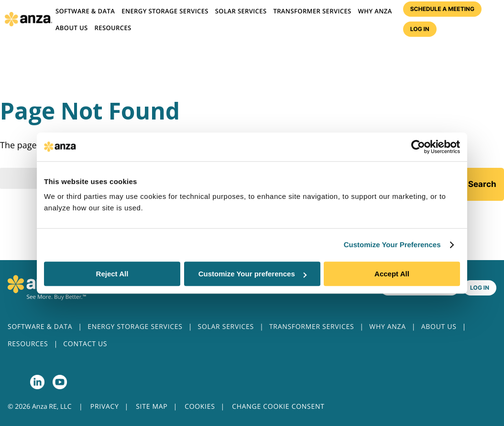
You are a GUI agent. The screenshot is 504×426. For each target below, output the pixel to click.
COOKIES (200, 407)
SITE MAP (152, 407)
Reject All (112, 274)
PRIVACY (105, 407)
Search (482, 184)
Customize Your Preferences (392, 245)
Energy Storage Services (165, 11)
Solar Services (241, 11)
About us (72, 28)
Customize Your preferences (252, 274)
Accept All (392, 274)
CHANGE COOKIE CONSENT (278, 407)
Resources (113, 28)
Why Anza (375, 11)
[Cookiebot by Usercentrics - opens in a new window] (418, 147)
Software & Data (85, 11)
